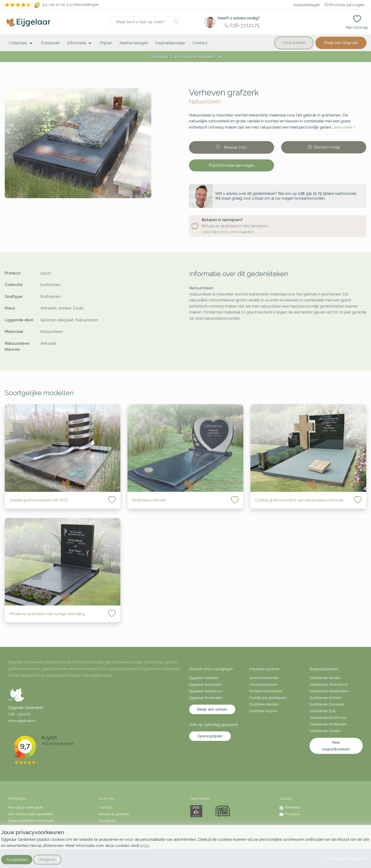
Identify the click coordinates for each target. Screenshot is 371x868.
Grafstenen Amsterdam (329, 691)
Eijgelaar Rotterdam (206, 698)
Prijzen (106, 43)
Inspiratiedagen (307, 5)
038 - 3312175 (19, 714)
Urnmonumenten (263, 685)
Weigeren (47, 859)
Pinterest (290, 807)
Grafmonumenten (264, 678)
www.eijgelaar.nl (22, 721)
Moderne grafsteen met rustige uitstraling (47, 614)
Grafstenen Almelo (325, 678)
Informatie (80, 43)
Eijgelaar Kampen (204, 678)
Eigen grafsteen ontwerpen (31, 821)
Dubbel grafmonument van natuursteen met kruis (299, 500)
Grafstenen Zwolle (325, 731)
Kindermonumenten (266, 691)
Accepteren (17, 859)
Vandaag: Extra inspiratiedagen (186, 57)
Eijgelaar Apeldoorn (206, 691)
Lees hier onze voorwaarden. (228, 232)
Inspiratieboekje (170, 43)
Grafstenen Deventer (327, 704)
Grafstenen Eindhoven (328, 718)
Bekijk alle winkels (212, 709)
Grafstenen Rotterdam (328, 724)
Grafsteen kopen (263, 711)
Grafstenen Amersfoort (329, 685)
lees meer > (345, 127)
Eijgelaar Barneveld (205, 685)
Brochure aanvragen (345, 5)
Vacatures (107, 821)
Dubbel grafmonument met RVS (39, 500)
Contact (200, 43)
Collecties (21, 43)
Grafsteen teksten (264, 704)
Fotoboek (51, 43)
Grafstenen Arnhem (326, 698)
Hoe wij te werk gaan (26, 807)
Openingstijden (210, 736)
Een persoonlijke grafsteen (31, 814)
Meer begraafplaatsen (336, 746)
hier (146, 846)
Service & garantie (114, 814)
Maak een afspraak (341, 43)
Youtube (289, 814)
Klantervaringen (134, 43)
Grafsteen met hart (149, 500)
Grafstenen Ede (323, 711)
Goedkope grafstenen (268, 698)
